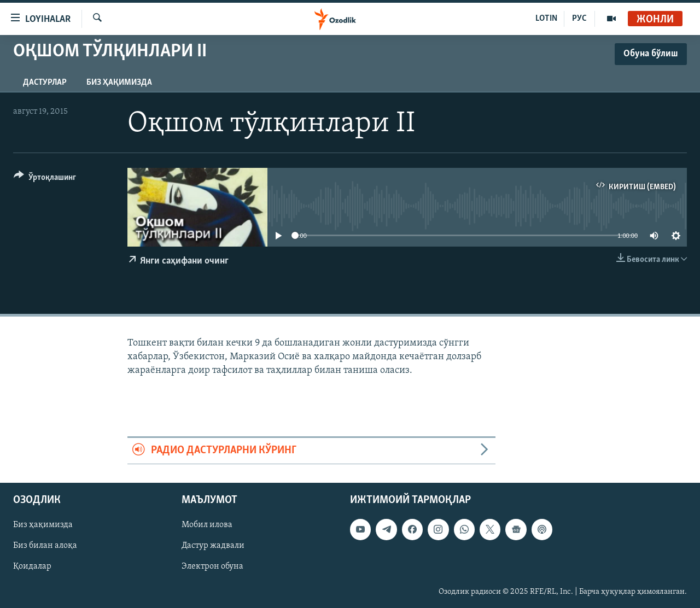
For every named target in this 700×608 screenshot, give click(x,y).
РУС (579, 19)
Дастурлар (45, 83)
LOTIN (546, 19)
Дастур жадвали (213, 546)
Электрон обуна (212, 566)
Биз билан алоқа (45, 546)
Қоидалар (32, 566)
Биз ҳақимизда (119, 83)
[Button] (45, 179)
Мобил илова (207, 525)
